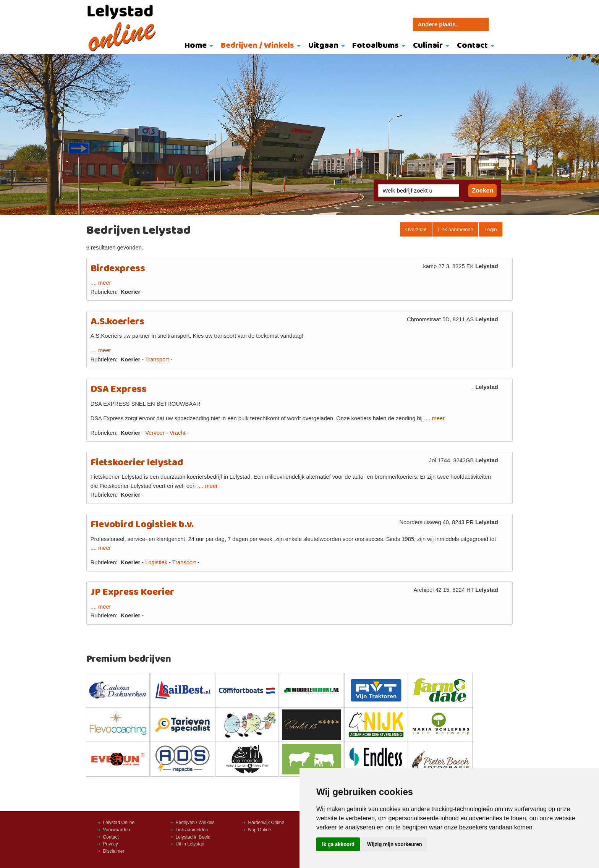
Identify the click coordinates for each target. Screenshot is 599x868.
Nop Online (260, 830)
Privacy (111, 844)
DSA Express (119, 389)
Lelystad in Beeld (193, 837)
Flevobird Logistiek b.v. (142, 525)
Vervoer (155, 433)
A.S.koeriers (117, 322)
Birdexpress (118, 269)
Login (491, 229)
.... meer (101, 283)
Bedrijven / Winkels (257, 46)
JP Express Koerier (132, 592)
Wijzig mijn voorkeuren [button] (395, 844)
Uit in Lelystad (190, 844)
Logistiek (156, 562)
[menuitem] (197, 46)
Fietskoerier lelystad (137, 463)
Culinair (428, 46)
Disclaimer (114, 851)
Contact (472, 46)
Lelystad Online (119, 823)
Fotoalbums (376, 46)
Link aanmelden (456, 229)
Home (196, 46)
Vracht (178, 433)
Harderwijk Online (266, 823)
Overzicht (416, 229)
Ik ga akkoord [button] (338, 844)
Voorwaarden (117, 830)
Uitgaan (323, 46)
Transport (157, 360)
